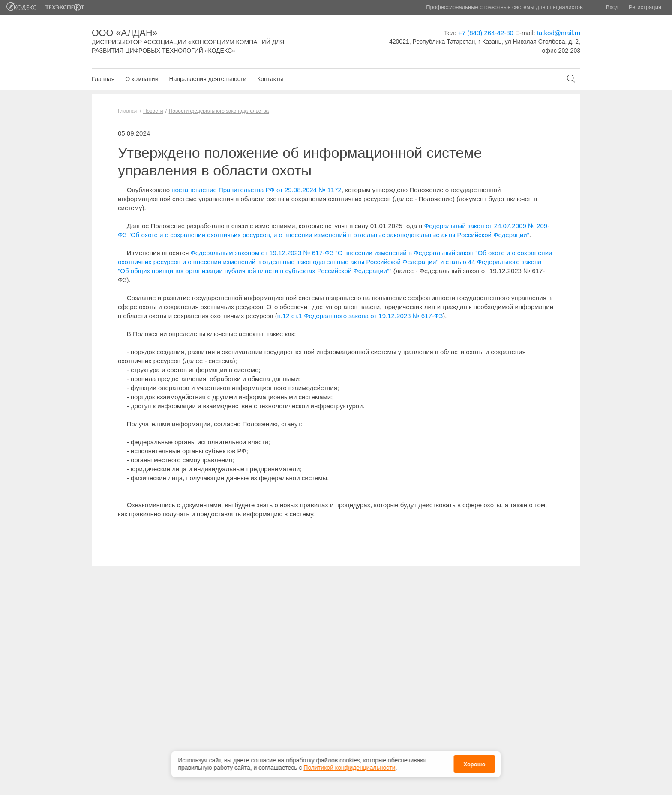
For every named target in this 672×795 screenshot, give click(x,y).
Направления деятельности (208, 79)
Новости (153, 111)
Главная (103, 79)
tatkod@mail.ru (559, 33)
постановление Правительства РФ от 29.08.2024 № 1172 (256, 190)
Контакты (270, 79)
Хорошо (474, 762)
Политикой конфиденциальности (349, 765)
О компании (142, 79)
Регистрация (645, 7)
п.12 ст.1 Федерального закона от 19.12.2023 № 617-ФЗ (360, 316)
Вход (612, 7)
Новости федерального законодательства (219, 111)
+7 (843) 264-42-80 (486, 33)
